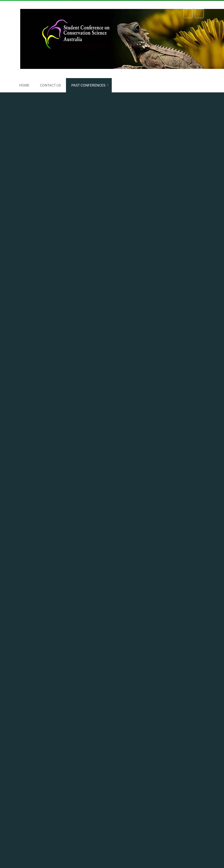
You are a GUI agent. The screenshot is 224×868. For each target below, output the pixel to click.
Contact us (50, 85)
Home (24, 85)
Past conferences (88, 85)
